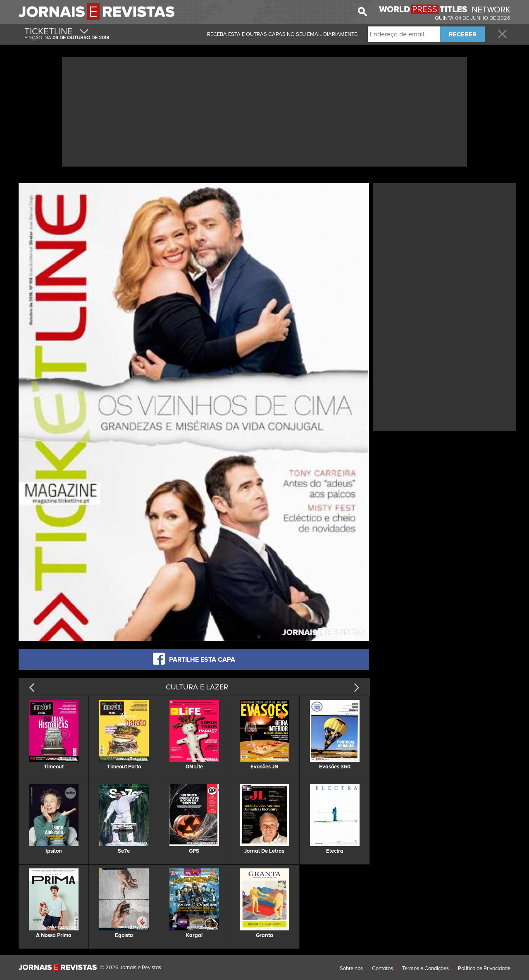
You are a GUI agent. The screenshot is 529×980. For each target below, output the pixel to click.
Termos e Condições (425, 968)
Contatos (382, 968)
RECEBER (463, 34)
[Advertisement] (264, 111)
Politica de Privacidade (484, 968)
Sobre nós (351, 968)
